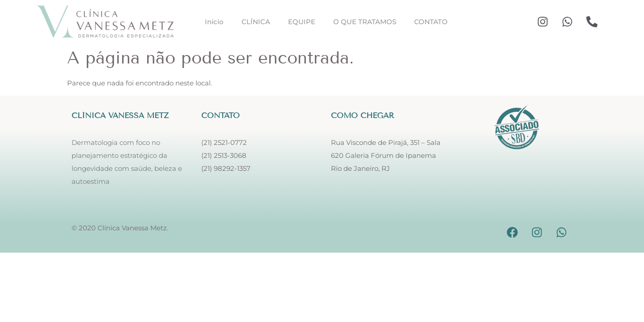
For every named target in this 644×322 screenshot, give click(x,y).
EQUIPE (302, 22)
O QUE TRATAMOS (365, 22)
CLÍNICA (256, 22)
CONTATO (431, 22)
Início (214, 22)
